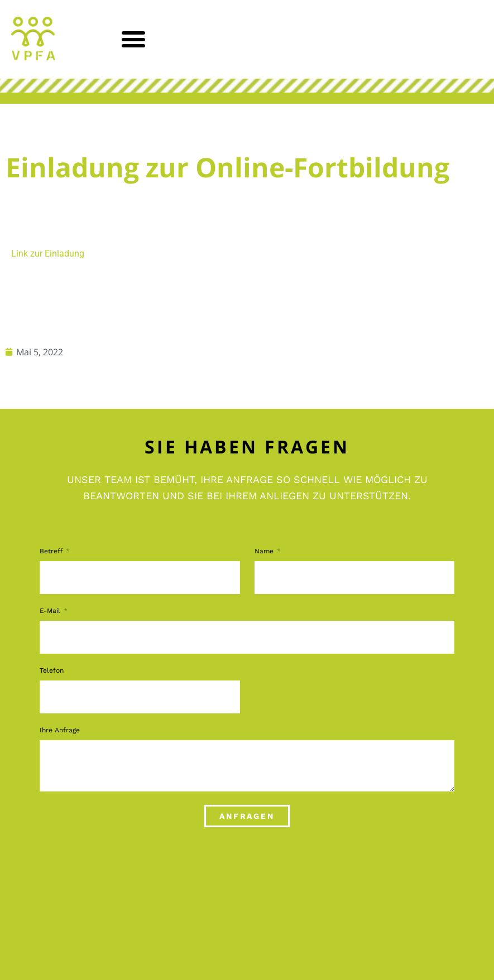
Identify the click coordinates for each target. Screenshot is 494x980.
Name (265, 551)
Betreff (52, 551)
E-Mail (51, 611)
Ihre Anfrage (60, 730)
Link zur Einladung (48, 254)
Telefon (52, 671)
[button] (134, 39)
